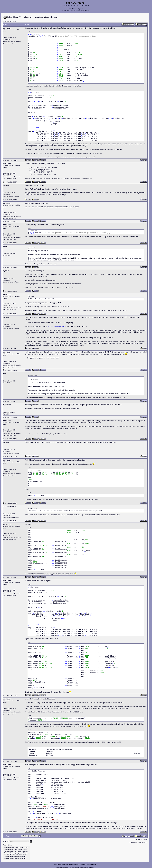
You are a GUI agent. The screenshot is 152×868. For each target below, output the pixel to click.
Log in (87, 11)
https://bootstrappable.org (57, 326)
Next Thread (142, 843)
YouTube (91, 867)
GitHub (86, 867)
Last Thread (134, 843)
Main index (58, 864)
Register (80, 9)
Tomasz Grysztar (74, 867)
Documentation (74, 864)
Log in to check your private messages (73, 11)
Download (65, 864)
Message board (91, 864)
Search (74, 9)
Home (69, 9)
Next (15, 21)
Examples (83, 864)
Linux (16, 17)
